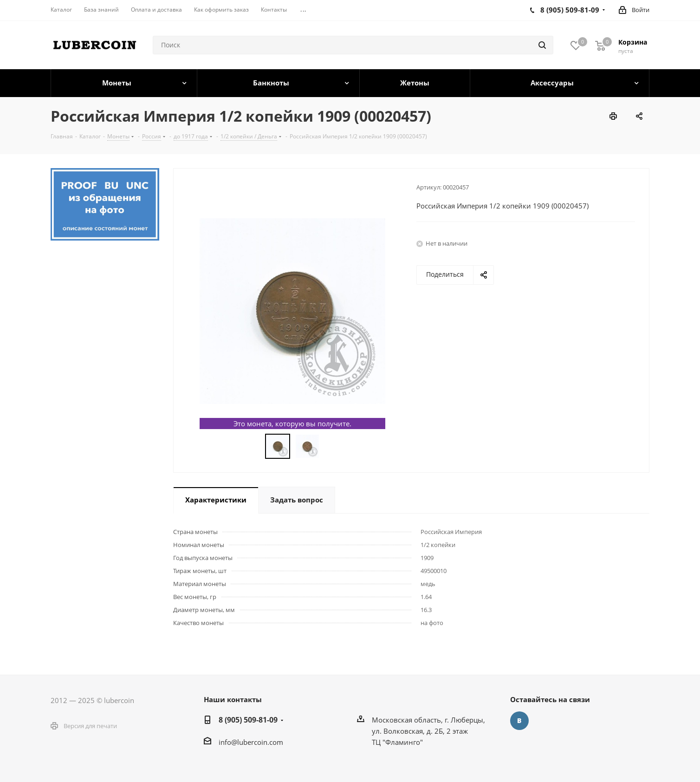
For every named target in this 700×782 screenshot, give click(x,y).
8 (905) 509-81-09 (248, 720)
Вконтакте (519, 721)
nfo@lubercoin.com (252, 742)
